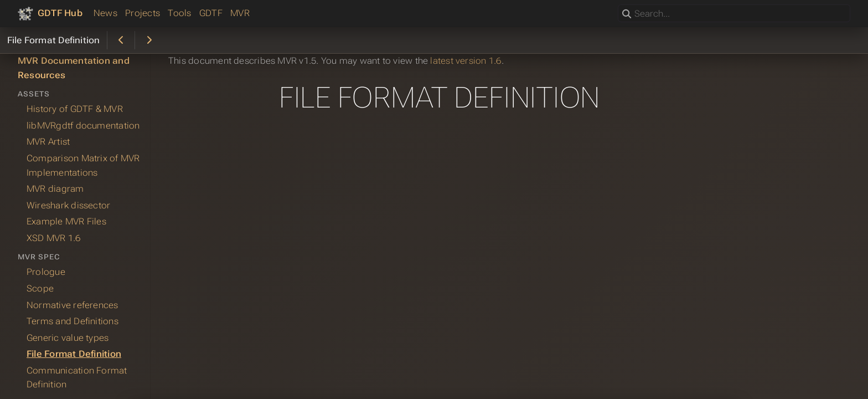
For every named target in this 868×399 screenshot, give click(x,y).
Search (619, 5)
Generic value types (68, 338)
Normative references (73, 305)
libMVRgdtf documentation (83, 126)
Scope (40, 288)
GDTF (211, 13)
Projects (143, 13)
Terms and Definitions (73, 321)
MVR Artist (48, 142)
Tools (179, 13)
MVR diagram (55, 189)
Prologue (46, 272)
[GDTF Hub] (50, 13)
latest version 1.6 (466, 61)
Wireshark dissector (68, 205)
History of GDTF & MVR (75, 109)
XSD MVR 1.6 (54, 238)
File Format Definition (74, 354)
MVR (240, 13)
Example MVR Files (66, 221)
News (105, 13)
